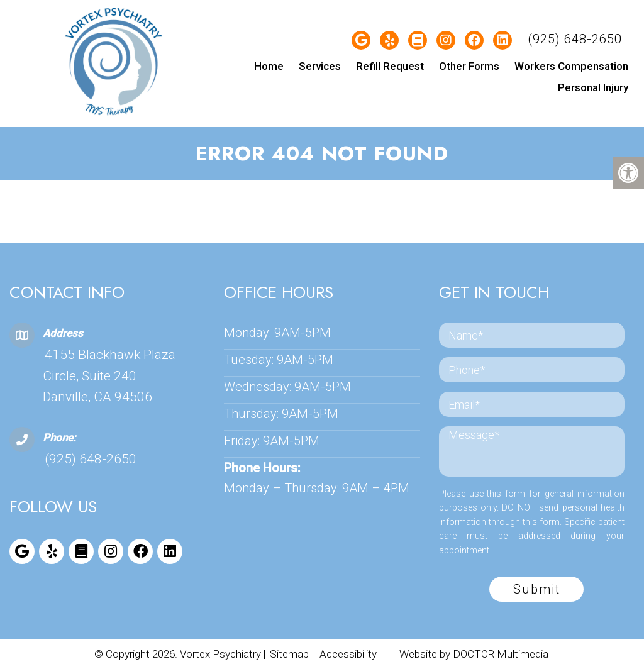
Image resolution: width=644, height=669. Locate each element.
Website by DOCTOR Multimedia (474, 654)
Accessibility (348, 654)
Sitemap (289, 654)
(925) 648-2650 (575, 39)
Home (269, 66)
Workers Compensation (571, 66)
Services (320, 66)
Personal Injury (593, 87)
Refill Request (390, 66)
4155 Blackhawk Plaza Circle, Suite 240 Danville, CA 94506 (109, 376)
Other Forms (469, 66)
